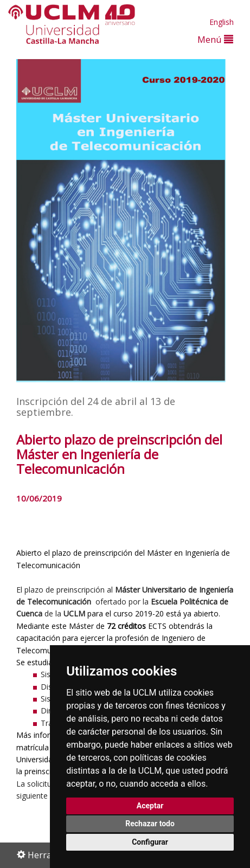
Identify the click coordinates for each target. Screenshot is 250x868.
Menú (215, 39)
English (222, 22)
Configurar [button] (150, 842)
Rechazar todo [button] (150, 824)
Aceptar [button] (150, 806)
